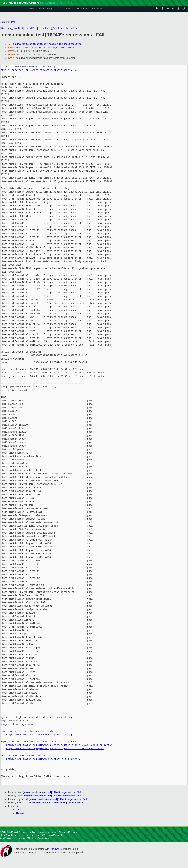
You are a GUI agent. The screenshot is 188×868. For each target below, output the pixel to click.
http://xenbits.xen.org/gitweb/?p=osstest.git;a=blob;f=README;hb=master (55, 749)
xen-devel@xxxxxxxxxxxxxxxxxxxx (30, 44)
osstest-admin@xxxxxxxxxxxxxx (65, 44)
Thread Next (45, 28)
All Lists (11, 22)
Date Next (18, 28)
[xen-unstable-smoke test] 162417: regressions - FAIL (52, 792)
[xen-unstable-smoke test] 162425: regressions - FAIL (52, 796)
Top (3, 22)
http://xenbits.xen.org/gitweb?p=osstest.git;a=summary (43, 759)
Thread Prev (31, 28)
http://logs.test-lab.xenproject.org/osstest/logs (40, 735)
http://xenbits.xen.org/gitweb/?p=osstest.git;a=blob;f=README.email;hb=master (59, 745)
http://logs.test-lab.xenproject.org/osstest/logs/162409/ (40, 70)
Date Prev (6, 28)
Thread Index (72, 28)
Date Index (58, 28)
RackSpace (56, 849)
